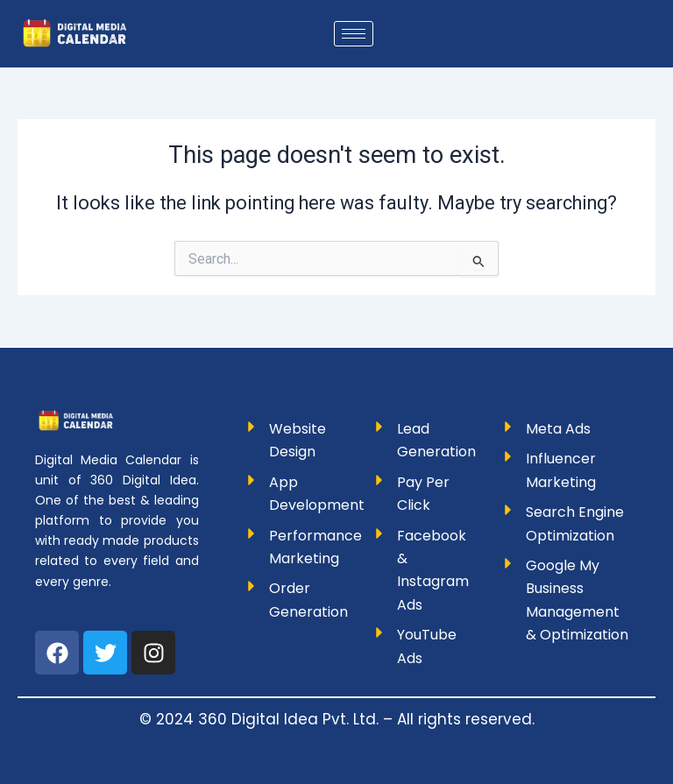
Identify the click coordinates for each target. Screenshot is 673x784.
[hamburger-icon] (354, 34)
